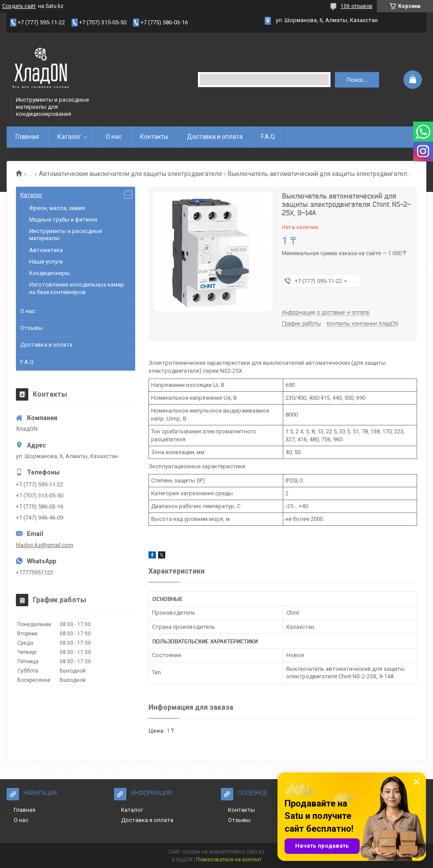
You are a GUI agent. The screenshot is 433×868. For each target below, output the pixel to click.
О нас (114, 137)
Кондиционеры (49, 273)
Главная (27, 137)
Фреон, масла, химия (57, 208)
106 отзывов (357, 6)
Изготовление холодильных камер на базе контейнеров (77, 288)
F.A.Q (268, 137)
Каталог (69, 137)
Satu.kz (256, 852)
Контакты (154, 137)
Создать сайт (19, 6)
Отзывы (32, 328)
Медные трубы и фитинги (63, 220)
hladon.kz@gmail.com (45, 545)
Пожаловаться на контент (229, 860)
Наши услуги (46, 262)
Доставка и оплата (215, 137)
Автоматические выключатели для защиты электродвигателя (130, 174)
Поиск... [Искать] (357, 80)
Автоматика (46, 250)
